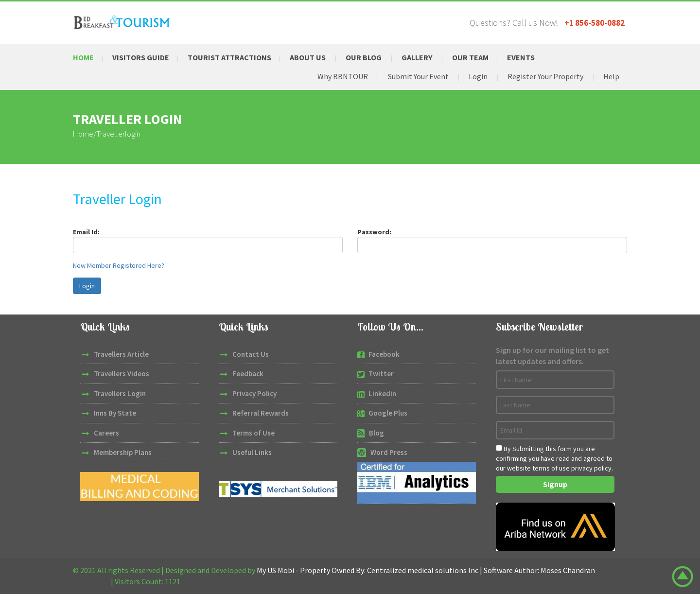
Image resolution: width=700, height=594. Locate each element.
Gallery (417, 57)
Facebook (384, 354)
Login (478, 76)
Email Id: (86, 232)
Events (521, 57)
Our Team (470, 57)
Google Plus (388, 413)
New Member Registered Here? (119, 265)
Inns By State (115, 413)
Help (611, 76)
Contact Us (251, 354)
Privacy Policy (254, 393)
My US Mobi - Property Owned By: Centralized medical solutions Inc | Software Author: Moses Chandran (426, 570)
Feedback (248, 374)
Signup (555, 484)
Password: (374, 232)
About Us (308, 57)
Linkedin (382, 393)
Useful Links (252, 452)
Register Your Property (545, 76)
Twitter (381, 374)
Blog (376, 433)
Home (83, 57)
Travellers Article (121, 354)
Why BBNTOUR (343, 76)
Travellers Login (120, 393)
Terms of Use (254, 433)
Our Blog (364, 57)
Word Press (389, 452)
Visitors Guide (141, 57)
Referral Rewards (261, 413)
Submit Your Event (418, 76)
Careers (106, 433)
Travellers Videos (122, 374)
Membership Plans (123, 452)
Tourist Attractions (229, 57)
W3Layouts (91, 581)
